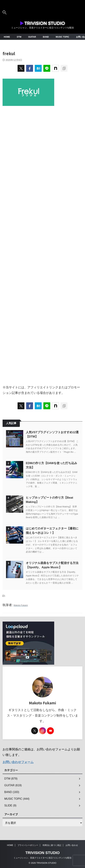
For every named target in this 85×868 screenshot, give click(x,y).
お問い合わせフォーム (18, 762)
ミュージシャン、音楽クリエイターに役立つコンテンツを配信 (42, 858)
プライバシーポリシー (28, 845)
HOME (7, 37)
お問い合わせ (72, 845)
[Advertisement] (42, 244)
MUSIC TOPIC (62, 37)
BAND (46, 37)
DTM (19, 37)
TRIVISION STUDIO (42, 853)
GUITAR (32, 37)
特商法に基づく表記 (52, 845)
